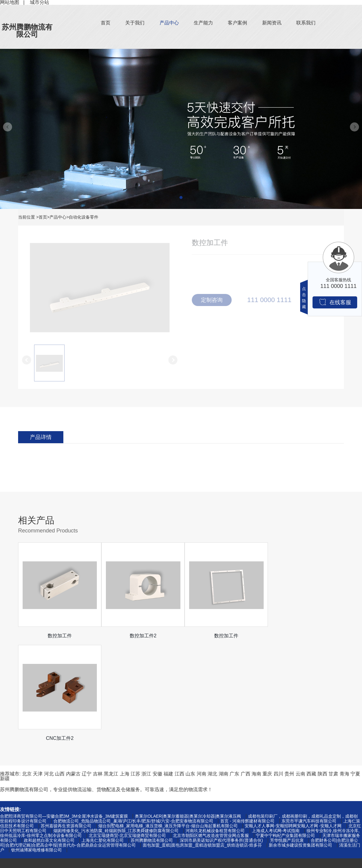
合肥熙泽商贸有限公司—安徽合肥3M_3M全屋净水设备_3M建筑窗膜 (64, 714)
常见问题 (84, 816)
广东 (234, 671)
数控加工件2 (140, 636)
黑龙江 (111, 671)
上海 (125, 671)
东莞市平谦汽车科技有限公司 (309, 718)
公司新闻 (84, 797)
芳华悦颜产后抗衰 (287, 738)
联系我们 (306, 23)
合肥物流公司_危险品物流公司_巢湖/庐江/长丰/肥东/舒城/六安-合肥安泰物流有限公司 (133, 718)
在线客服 (335, 302)
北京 (27, 671)
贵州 (289, 671)
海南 (256, 671)
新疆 (5, 676)
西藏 (311, 671)
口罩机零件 (12, 826)
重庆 (267, 671)
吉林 (98, 671)
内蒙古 (73, 671)
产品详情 (41, 437)
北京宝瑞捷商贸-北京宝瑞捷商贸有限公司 (127, 733)
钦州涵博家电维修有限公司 (37, 747)
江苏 (135, 671)
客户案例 (237, 23)
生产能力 (203, 23)
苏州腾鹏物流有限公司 (27, 31)
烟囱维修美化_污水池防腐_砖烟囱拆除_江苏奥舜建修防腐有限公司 (116, 728)
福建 (168, 671)
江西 (179, 671)
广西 (246, 671)
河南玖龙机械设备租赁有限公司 (215, 728)
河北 (49, 671)
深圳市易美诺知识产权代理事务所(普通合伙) (221, 738)
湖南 (224, 671)
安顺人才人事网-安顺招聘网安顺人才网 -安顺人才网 (293, 723)
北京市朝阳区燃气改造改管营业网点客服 (211, 733)
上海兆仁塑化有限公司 (103, 738)
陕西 (322, 671)
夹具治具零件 (14, 816)
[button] (181, 197)
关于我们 (135, 23)
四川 (278, 671)
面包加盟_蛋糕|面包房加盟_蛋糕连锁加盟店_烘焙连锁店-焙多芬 (202, 743)
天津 (38, 671)
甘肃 (333, 671)
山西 (60, 671)
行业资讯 (84, 806)
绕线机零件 (12, 835)
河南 (202, 671)
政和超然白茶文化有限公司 (49, 738)
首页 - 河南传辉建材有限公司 (247, 718)
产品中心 (169, 23)
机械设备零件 (14, 806)
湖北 (212, 671)
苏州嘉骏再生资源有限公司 (66, 723)
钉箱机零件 (12, 797)
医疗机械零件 (14, 845)
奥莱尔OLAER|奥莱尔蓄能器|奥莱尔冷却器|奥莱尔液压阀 (188, 714)
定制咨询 (214, 300)
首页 (106, 23)
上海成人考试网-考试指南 (276, 728)
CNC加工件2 (303, 636)
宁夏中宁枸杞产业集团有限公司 (285, 733)
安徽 (157, 671)
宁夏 (355, 671)
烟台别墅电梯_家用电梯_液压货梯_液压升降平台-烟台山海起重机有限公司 (168, 723)
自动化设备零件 (84, 217)
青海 (345, 671)
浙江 (146, 671)
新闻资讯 (272, 23)
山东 (190, 671)
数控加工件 (59, 636)
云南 (300, 671)
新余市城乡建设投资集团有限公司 (300, 743)
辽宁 (87, 671)
